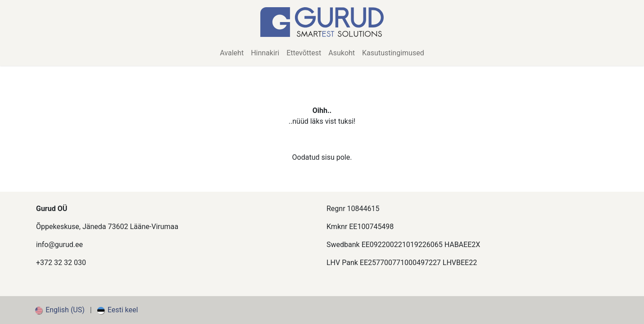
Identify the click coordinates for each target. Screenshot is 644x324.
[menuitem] (232, 53)
